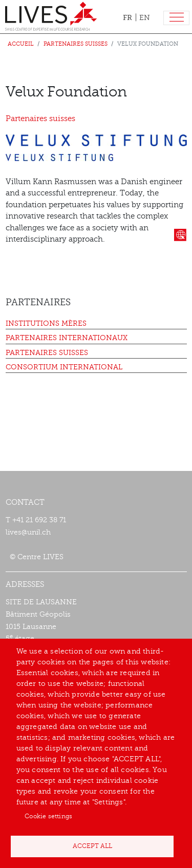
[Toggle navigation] (176, 18)
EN (145, 18)
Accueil (21, 44)
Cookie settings (48, 816)
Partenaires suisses (76, 44)
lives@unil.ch (28, 532)
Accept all (92, 846)
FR (127, 17)
